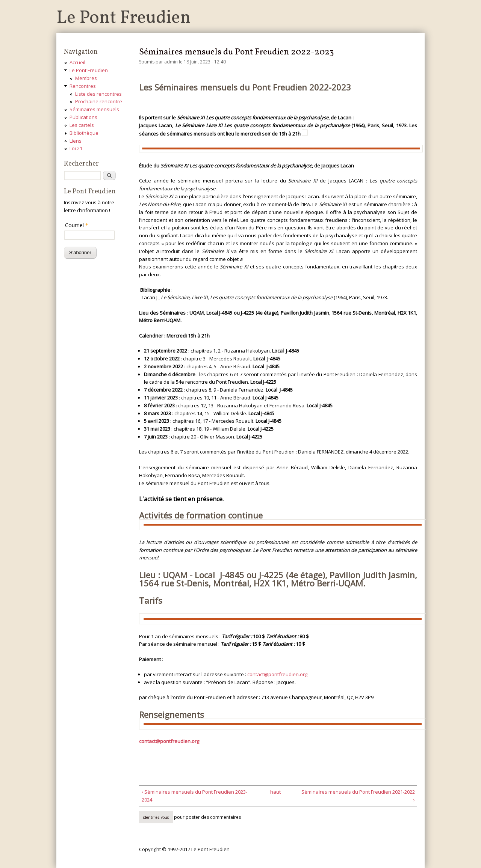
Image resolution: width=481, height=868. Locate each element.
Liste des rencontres (98, 94)
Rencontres (83, 86)
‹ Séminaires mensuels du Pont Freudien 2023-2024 (194, 796)
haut (275, 792)
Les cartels (82, 125)
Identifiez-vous (156, 817)
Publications (83, 117)
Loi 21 (76, 148)
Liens (76, 141)
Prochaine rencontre (99, 101)
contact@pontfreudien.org (277, 674)
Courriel (76, 225)
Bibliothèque (84, 133)
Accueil (77, 62)
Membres (86, 78)
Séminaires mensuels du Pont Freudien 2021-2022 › (358, 796)
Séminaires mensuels (94, 109)
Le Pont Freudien (124, 18)
